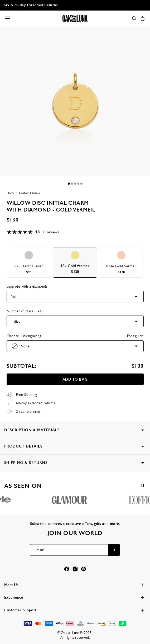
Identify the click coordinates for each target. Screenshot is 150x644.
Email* (39, 550)
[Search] (134, 18)
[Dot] (69, 184)
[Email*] (69, 550)
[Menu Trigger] (7, 18)
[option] (29, 263)
